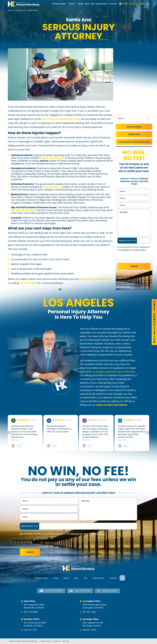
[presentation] (134, 258)
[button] (148, 432)
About (72, 4)
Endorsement (102, 4)
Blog (87, 4)
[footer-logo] (78, 568)
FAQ (92, 4)
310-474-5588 (31, 612)
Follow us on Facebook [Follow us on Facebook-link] (51, 591)
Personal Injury (134, 127)
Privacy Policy (140, 250)
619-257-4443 (89, 630)
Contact (113, 4)
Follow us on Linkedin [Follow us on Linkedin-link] (80, 591)
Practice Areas (59, 4)
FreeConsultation (154, 322)
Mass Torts (134, 134)
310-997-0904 (89, 612)
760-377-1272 (30, 630)
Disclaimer (125, 250)
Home (10, 10)
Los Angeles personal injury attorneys (113, 372)
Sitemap (66, 641)
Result (81, 4)
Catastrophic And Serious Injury (134, 142)
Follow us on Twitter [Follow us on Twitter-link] (107, 591)
